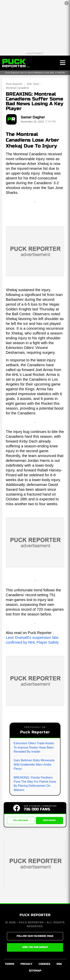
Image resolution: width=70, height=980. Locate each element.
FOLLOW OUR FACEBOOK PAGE (35, 936)
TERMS (10, 964)
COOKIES (44, 964)
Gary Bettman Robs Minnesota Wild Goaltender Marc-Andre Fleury (34, 764)
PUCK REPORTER (35, 915)
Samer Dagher (33, 117)
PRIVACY (26, 964)
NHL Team (33, 84)
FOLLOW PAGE (21, 820)
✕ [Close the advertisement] (67, 3)
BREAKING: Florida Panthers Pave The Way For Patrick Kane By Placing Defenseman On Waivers (35, 784)
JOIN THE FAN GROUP (35, 947)
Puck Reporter (14, 84)
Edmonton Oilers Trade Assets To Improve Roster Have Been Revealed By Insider (34, 747)
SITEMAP (35, 971)
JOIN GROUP (49, 820)
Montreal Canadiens (17, 88)
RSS (59, 964)
